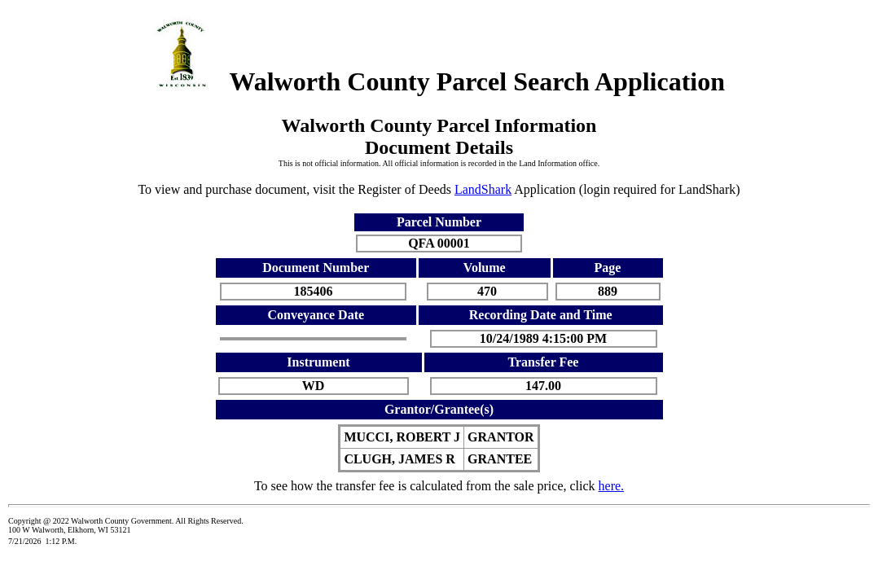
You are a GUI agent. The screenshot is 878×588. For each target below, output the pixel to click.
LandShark (483, 189)
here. (612, 486)
